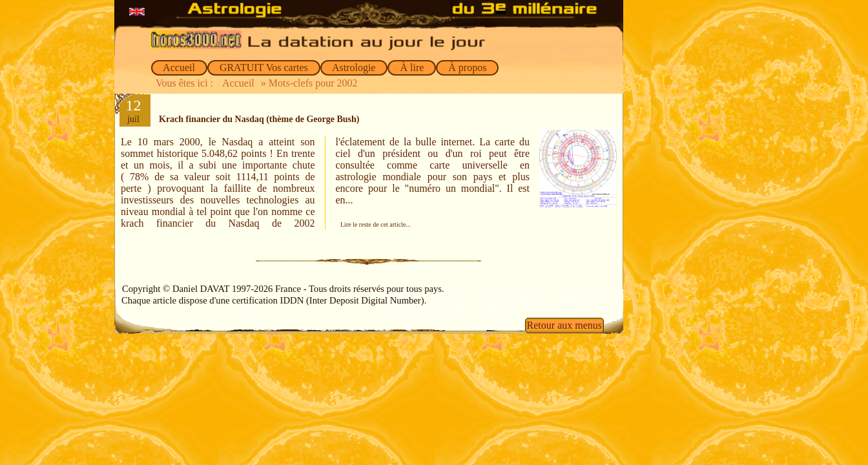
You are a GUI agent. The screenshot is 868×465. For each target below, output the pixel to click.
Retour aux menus (564, 325)
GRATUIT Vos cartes (264, 67)
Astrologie (354, 67)
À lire (412, 67)
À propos (467, 67)
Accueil (179, 67)
